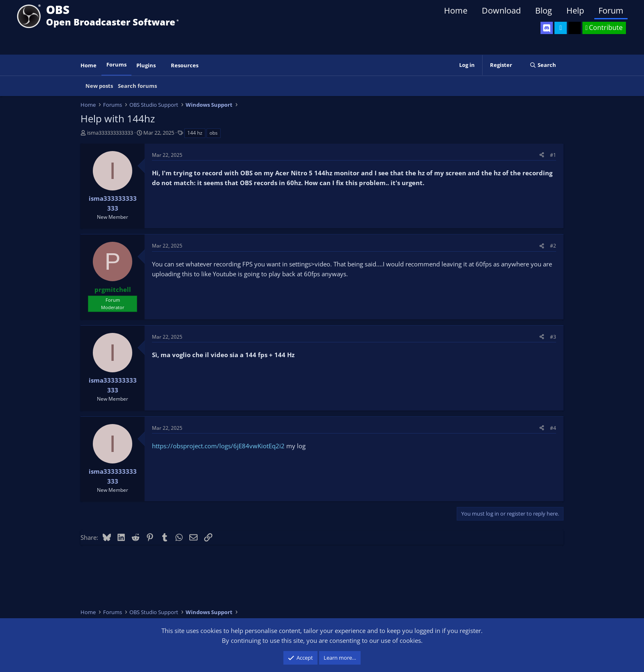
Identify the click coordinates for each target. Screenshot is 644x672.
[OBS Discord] (547, 28)
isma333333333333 (110, 133)
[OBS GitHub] (575, 28)
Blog (544, 10)
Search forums (137, 86)
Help (575, 10)
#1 (553, 155)
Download (501, 10)
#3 (553, 337)
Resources (185, 65)
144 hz (195, 133)
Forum (611, 10)
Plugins (146, 65)
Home (456, 10)
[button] (161, 65)
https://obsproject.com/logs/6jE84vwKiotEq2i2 (218, 446)
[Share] (542, 155)
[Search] (543, 65)
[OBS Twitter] (561, 28)
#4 (553, 428)
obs (214, 133)
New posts (99, 86)
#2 (553, 246)
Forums (116, 64)
